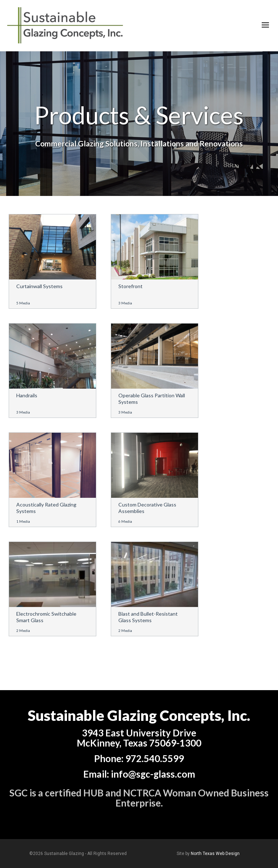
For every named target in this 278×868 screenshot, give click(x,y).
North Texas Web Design (215, 854)
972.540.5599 (155, 758)
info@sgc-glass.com (153, 774)
